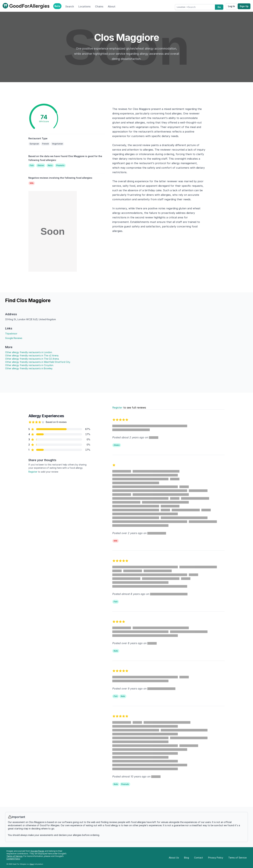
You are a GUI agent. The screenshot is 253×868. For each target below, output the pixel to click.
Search (70, 6)
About (112, 6)
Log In (231, 6)
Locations (84, 6)
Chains (99, 6)
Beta (57, 6)
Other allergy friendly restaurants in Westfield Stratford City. (38, 362)
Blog (187, 858)
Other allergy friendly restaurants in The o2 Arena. (32, 355)
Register (33, 472)
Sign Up (244, 6)
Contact (199, 858)
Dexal (32, 864)
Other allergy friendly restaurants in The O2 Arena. (32, 359)
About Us (174, 858)
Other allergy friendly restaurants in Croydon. (29, 365)
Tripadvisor (11, 334)
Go (219, 7)
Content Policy (13, 859)
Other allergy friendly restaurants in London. (29, 352)
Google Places (37, 851)
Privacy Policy (216, 858)
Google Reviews (14, 338)
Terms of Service (14, 856)
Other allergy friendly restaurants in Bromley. (29, 368)
